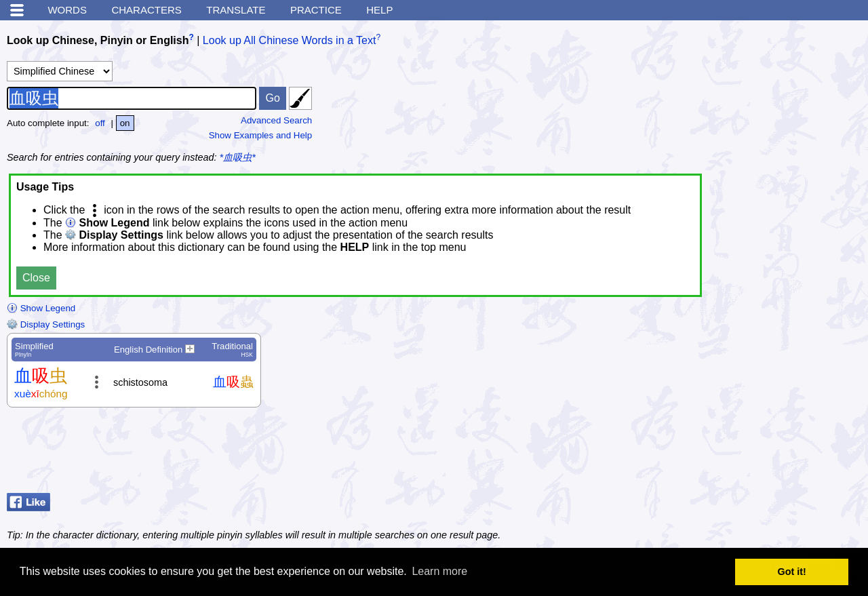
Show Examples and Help (261, 135)
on (125, 123)
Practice (316, 10)
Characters (146, 10)
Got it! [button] (792, 572)
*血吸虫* (238, 157)
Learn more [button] (439, 571)
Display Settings (46, 324)
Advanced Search (276, 120)
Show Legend (41, 308)
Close (36, 278)
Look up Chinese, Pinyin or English (98, 40)
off (100, 123)
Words (67, 10)
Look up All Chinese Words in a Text (290, 40)
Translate (236, 10)
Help (379, 10)
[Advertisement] (753, 454)
